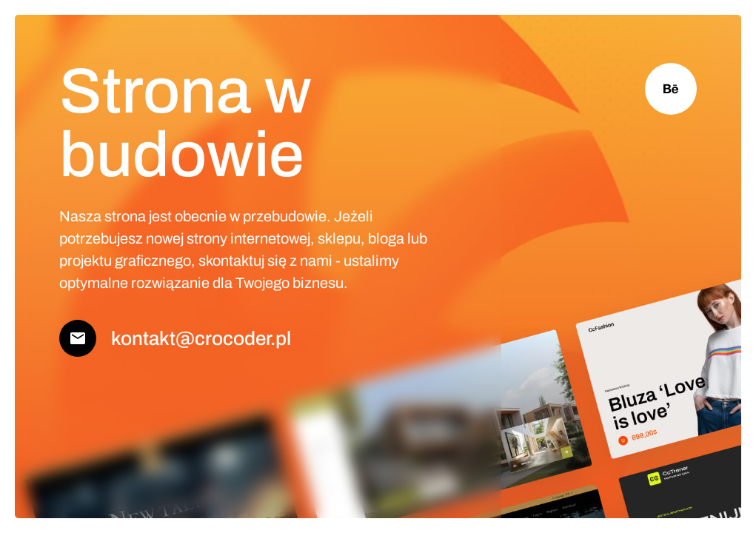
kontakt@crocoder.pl (201, 338)
